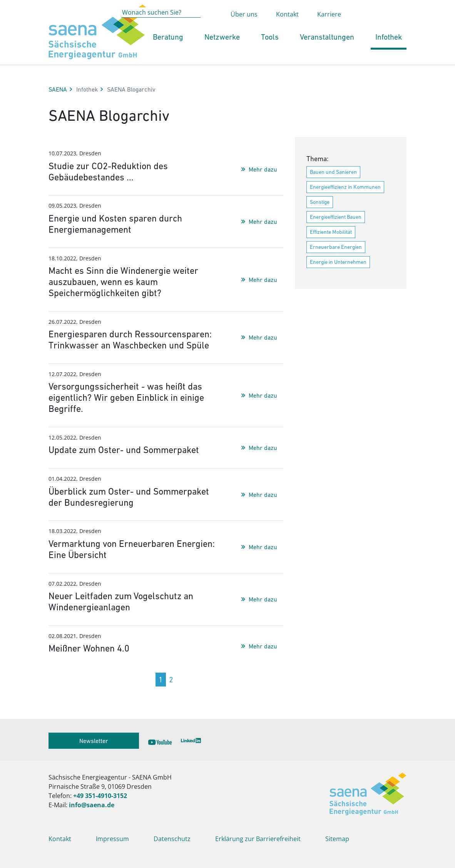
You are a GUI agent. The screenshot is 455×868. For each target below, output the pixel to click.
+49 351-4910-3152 (100, 796)
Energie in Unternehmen (338, 262)
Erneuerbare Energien (336, 247)
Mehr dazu (263, 169)
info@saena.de (92, 805)
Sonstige (320, 202)
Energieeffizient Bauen (336, 217)
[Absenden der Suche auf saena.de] (212, 28)
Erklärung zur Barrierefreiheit (258, 839)
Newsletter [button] (94, 741)
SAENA (58, 89)
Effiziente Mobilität (331, 232)
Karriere (329, 29)
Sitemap (337, 839)
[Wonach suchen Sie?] (161, 27)
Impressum (112, 839)
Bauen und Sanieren (333, 172)
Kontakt (287, 29)
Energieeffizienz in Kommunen (345, 187)
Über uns (244, 29)
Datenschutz (172, 839)
